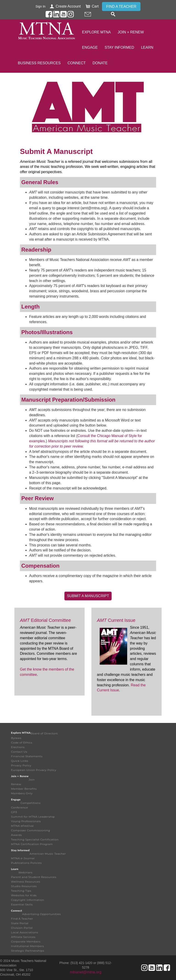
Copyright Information (28, 900)
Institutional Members (27, 946)
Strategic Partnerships (28, 951)
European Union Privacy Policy (34, 770)
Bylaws (16, 738)
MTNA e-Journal (23, 858)
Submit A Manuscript (88, 596)
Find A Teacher (22, 919)
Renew (16, 784)
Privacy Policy (21, 765)
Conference (19, 807)
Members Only (22, 793)
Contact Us (19, 752)
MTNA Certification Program (32, 844)
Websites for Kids (24, 895)
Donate (100, 63)
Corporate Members (26, 941)
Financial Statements (27, 756)
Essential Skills (22, 904)
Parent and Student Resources (34, 877)
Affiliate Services (23, 937)
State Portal (20, 923)
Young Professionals (26, 821)
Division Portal (22, 928)
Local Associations (25, 932)
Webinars (25, 872)
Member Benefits (24, 789)
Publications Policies (26, 863)
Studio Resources (24, 886)
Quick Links (20, 761)
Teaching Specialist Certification (35, 839)
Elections (18, 747)
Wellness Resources (26, 882)
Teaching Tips (21, 891)
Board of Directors (44, 733)
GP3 (14, 812)
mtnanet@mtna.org (86, 972)
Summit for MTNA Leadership (33, 817)
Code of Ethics (22, 742)
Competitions (31, 803)
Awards (16, 835)
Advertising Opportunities (41, 914)
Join (32, 780)
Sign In (41, 6)
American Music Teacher (48, 854)
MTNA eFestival (22, 826)
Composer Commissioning (31, 830)
